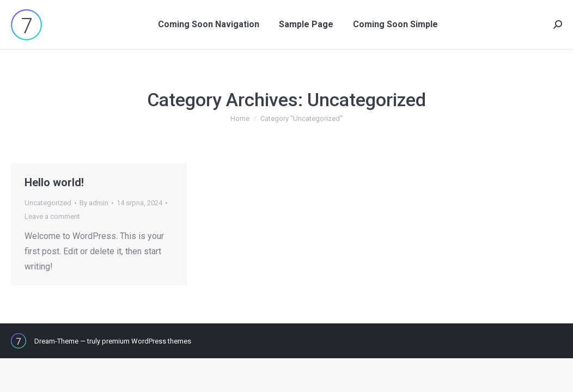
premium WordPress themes (147, 341)
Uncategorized (48, 203)
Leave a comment (52, 216)
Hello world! (54, 182)
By (94, 203)
